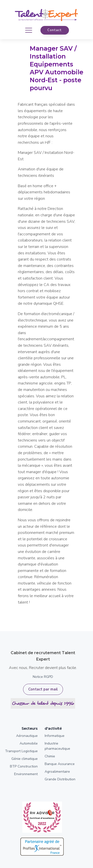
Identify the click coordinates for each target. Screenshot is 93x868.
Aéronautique (27, 736)
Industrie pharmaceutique (57, 746)
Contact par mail (43, 689)
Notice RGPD (43, 677)
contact (55, 30)
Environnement (26, 774)
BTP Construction (24, 766)
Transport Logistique (21, 751)
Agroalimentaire (57, 772)
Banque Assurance (60, 764)
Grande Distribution (60, 779)
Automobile (29, 743)
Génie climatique (25, 759)
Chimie (50, 756)
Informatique (55, 736)
